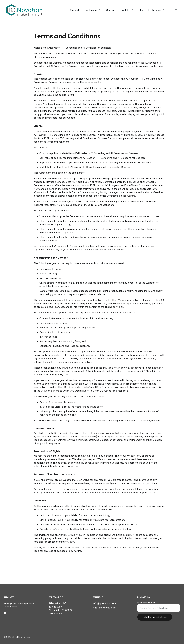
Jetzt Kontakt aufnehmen (155, 620)
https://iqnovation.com (46, 61)
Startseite (75, 10)
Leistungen (91, 10)
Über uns (111, 10)
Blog (141, 10)
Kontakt (125, 10)
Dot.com (44, 327)
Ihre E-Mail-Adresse (148, 605)
